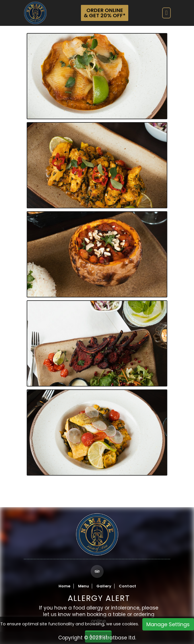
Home (65, 586)
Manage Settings (168, 624)
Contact (127, 586)
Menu (84, 586)
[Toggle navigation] (166, 13)
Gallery (104, 586)
